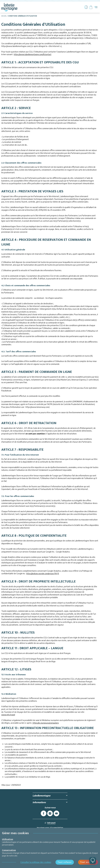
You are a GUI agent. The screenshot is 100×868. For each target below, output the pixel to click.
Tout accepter (88, 862)
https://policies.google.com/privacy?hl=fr (43, 574)
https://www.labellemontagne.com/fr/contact (33, 54)
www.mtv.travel (8, 715)
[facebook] (44, 813)
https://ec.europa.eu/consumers (46, 723)
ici (21, 543)
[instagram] (50, 813)
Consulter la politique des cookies (36, 862)
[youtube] (56, 813)
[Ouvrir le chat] (93, 861)
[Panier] (91, 7)
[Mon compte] (86, 7)
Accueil (4, 16)
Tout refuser (65, 862)
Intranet (50, 823)
